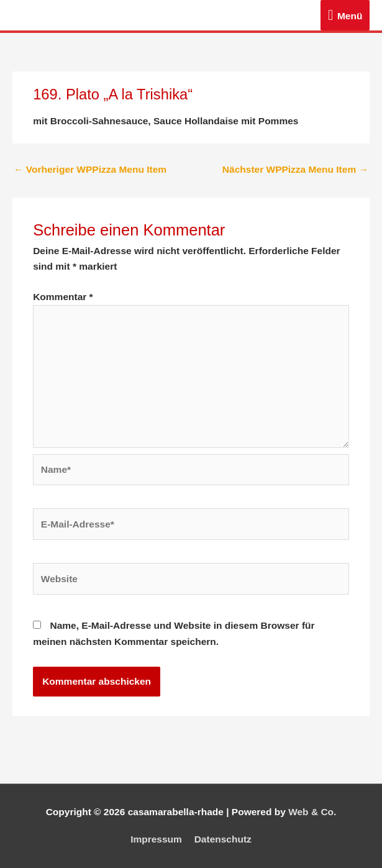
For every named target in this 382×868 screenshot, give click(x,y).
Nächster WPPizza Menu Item (295, 169)
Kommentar (63, 297)
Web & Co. (312, 812)
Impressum (156, 839)
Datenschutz (223, 839)
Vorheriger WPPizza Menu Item (90, 169)
